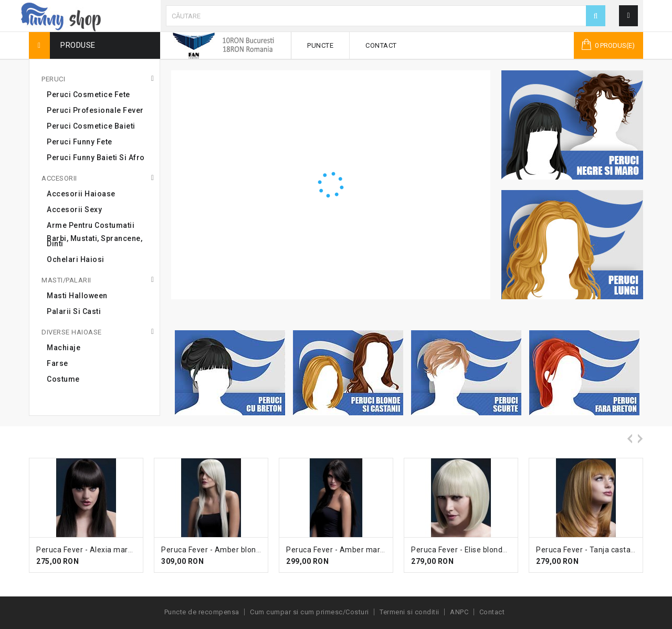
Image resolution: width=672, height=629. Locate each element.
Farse (57, 363)
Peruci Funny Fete (80, 142)
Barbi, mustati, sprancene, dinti (94, 241)
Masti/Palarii (66, 280)
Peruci (53, 79)
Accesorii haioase (81, 194)
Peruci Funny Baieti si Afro (96, 158)
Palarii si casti (74, 311)
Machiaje (64, 348)
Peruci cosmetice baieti (91, 126)
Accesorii (59, 178)
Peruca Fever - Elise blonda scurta (471, 550)
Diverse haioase (72, 332)
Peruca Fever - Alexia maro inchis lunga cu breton (124, 550)
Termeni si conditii (409, 612)
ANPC (459, 612)
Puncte (320, 45)
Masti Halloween (77, 296)
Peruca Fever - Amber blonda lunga (224, 550)
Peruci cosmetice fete (88, 95)
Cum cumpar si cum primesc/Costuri (309, 612)
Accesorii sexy (74, 209)
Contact (381, 45)
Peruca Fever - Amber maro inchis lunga (357, 550)
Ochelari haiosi (76, 259)
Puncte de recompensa (202, 612)
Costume (63, 379)
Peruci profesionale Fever (95, 110)
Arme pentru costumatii (91, 225)
